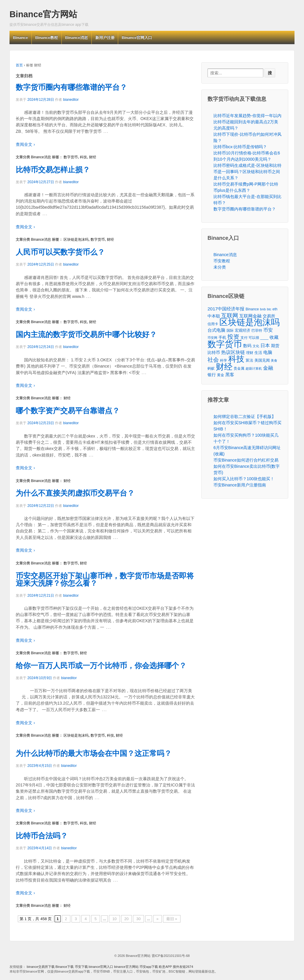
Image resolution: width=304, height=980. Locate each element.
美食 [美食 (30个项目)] (274, 360)
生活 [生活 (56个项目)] (258, 353)
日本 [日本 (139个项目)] (265, 345)
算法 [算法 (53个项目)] (249, 360)
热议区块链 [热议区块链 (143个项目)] (233, 352)
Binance (21, 37)
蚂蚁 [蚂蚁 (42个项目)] (211, 368)
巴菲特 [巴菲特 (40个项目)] (257, 330)
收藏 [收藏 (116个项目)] (274, 337)
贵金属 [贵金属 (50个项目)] (239, 368)
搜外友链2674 (183, 967)
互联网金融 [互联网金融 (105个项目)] (250, 316)
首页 (19, 65)
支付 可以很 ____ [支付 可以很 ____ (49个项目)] (254, 338)
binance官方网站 (127, 967)
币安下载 (81, 967)
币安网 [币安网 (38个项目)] (212, 338)
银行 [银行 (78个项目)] (212, 375)
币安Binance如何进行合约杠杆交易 (246, 460)
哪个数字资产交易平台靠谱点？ (68, 411)
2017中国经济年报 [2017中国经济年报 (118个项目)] (226, 309)
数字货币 (71, 157)
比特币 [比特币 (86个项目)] (214, 352)
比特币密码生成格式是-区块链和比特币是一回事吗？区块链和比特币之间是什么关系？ (247, 172)
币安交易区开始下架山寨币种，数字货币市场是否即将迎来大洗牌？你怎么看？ (105, 579)
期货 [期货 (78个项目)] (275, 346)
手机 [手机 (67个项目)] (222, 337)
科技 (83, 157)
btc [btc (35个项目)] (269, 309)
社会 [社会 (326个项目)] (213, 360)
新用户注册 (105, 37)
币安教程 (222, 261)
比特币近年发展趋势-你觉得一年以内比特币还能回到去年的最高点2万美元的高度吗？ (247, 122)
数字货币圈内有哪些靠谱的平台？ (71, 87)
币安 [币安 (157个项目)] (268, 330)
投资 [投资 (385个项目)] (233, 337)
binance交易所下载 (41, 967)
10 (114, 919)
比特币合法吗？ (42, 836)
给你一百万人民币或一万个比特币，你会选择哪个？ (101, 665)
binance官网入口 (101, 967)
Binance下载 (65, 967)
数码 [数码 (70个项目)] (247, 346)
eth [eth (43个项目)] (275, 309)
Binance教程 (47, 37)
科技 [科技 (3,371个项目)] (236, 359)
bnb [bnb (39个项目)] (263, 309)
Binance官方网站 (43, 14)
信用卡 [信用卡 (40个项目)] (213, 324)
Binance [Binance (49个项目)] (252, 309)
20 (126, 919)
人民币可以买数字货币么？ (60, 252)
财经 (93, 157)
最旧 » (172, 919)
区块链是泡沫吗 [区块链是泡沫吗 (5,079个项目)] (250, 322)
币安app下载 (149, 967)
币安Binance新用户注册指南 (240, 485)
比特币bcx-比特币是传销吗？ (240, 147)
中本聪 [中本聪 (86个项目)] (214, 316)
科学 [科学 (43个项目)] (224, 360)
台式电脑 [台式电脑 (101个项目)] (216, 330)
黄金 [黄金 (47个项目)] (221, 375)
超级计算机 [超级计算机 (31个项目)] (254, 368)
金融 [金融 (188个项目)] (268, 368)
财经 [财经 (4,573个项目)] (224, 367)
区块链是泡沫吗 (76, 240)
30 (138, 919)
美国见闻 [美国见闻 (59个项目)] (262, 360)
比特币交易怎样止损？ (53, 170)
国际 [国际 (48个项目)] (230, 331)
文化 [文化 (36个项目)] (256, 346)
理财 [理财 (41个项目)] (250, 353)
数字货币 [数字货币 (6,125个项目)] (225, 344)
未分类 (220, 267)
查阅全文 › (25, 144)
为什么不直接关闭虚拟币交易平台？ (75, 493)
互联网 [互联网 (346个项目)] (230, 316)
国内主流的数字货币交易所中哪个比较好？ (86, 334)
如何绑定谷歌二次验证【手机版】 (245, 416)
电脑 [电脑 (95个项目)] (268, 352)
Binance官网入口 (137, 37)
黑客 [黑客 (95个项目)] (230, 375)
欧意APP (165, 967)
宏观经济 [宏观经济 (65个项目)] (243, 330)
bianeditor (71, 100)
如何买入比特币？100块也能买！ (244, 479)
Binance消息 (77, 37)
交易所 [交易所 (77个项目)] (269, 316)
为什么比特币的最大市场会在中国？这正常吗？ (94, 753)
